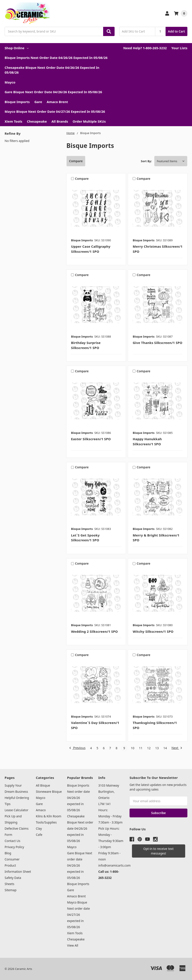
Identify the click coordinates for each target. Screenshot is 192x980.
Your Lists (179, 48)
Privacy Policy (14, 847)
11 (141, 748)
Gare (38, 102)
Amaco (41, 810)
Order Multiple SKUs (89, 121)
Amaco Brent (57, 102)
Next (177, 748)
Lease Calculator (16, 810)
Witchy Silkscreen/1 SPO (153, 631)
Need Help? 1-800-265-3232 (145, 48)
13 (157, 748)
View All (73, 945)
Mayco (10, 82)
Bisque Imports (17, 102)
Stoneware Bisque (49, 792)
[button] (159, 851)
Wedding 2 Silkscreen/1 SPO (94, 631)
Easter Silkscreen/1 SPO (91, 439)
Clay (39, 828)
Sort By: (146, 161)
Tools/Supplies (46, 822)
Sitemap (11, 890)
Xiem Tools (13, 121)
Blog (8, 853)
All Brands (60, 121)
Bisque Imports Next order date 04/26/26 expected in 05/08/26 (56, 58)
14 (165, 748)
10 (133, 748)
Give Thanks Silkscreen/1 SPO (157, 343)
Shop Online (17, 48)
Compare (76, 161)
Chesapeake (37, 121)
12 (149, 748)
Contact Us (12, 841)
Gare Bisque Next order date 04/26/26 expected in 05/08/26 (53, 92)
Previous (77, 748)
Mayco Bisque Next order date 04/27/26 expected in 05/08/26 (55, 111)
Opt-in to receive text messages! (159, 851)
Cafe (39, 835)
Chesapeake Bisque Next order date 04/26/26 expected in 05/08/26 (52, 70)
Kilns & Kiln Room (49, 816)
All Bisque (43, 785)
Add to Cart (176, 31)
